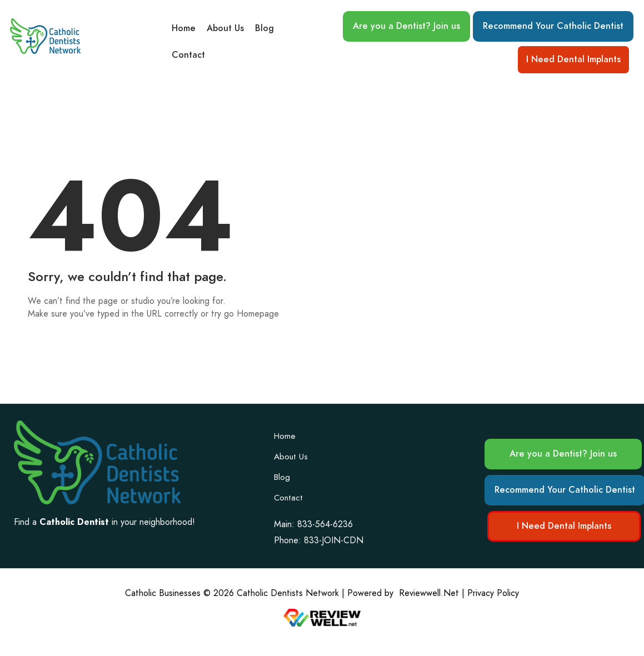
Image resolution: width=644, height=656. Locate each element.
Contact (188, 55)
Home (184, 28)
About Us (225, 28)
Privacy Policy (493, 593)
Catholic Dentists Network (288, 593)
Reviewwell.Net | (432, 593)
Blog (264, 28)
